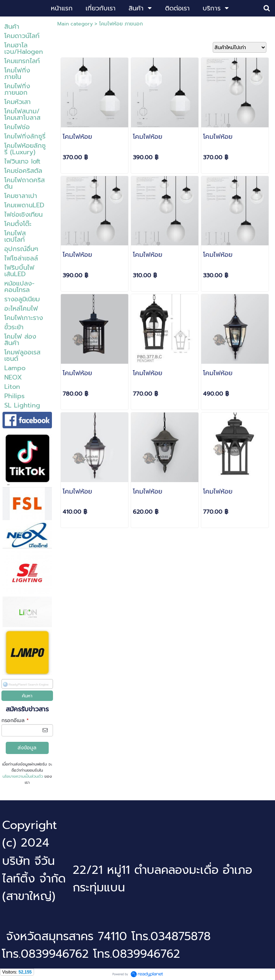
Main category (75, 24)
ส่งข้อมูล (27, 748)
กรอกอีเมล (15, 720)
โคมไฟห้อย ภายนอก (121, 24)
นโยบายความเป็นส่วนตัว (23, 776)
